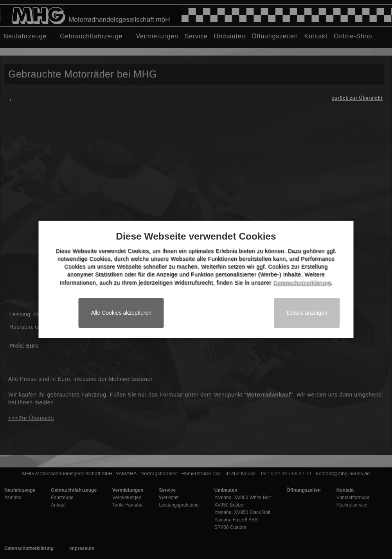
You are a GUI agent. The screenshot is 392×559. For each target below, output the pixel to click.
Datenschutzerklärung (302, 283)
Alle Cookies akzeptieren (121, 313)
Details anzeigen (307, 313)
